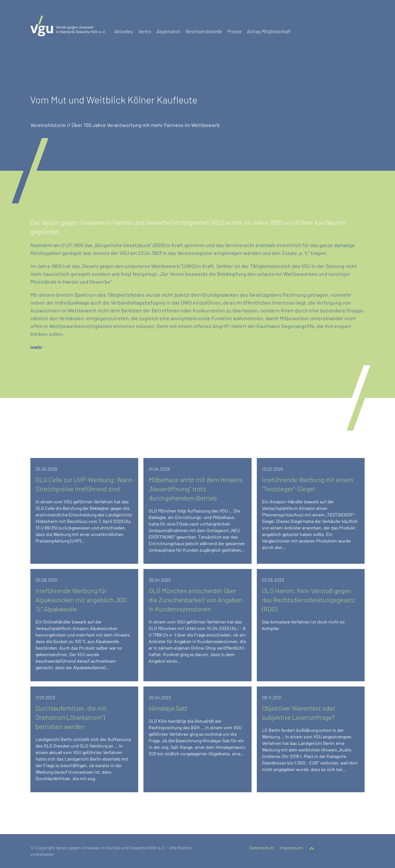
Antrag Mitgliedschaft (269, 32)
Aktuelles (123, 32)
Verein (145, 32)
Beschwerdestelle (204, 32)
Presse (235, 32)
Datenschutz (262, 848)
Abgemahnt (168, 32)
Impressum (291, 848)
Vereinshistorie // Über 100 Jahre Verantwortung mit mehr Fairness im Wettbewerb (125, 125)
